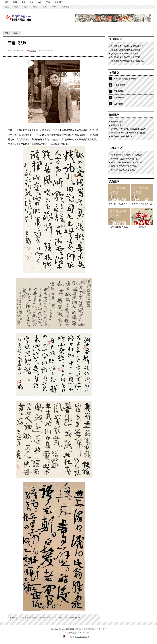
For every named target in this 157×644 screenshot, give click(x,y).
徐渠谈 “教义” (117, 125)
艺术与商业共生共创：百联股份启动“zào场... (129, 129)
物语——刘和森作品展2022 (122, 136)
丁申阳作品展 (119, 85)
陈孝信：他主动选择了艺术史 (123, 170)
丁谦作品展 (118, 91)
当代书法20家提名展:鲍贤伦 (127, 54)
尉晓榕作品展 (119, 98)
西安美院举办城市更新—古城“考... (130, 61)
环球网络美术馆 (8, 18)
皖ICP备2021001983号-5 (80, 637)
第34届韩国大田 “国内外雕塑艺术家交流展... (129, 133)
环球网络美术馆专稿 (45, 50)
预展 (15, 2)
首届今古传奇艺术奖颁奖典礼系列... (130, 46)
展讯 (7, 2)
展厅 (23, 2)
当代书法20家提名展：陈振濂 (128, 50)
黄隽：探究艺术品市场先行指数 (124, 166)
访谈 (48, 2)
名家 (40, 2)
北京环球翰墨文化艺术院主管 (77, 633)
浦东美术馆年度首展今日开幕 (128, 57)
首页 (7, 33)
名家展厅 (58, 2)
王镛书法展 (118, 104)
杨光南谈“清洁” (117, 122)
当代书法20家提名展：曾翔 (125, 79)
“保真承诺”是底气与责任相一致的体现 (126, 155)
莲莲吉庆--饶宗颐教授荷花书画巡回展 (126, 162)
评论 (32, 2)
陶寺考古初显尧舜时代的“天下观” (125, 159)
